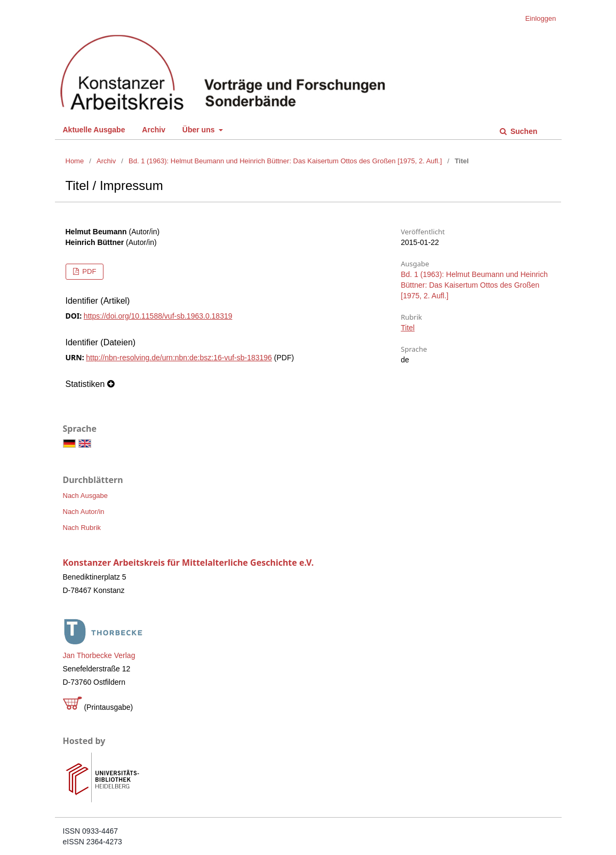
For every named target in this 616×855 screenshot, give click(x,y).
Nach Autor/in (84, 512)
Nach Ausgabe (86, 496)
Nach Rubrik (82, 528)
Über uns (200, 130)
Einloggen (541, 18)
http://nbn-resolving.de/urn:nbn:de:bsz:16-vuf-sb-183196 (179, 358)
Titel (408, 328)
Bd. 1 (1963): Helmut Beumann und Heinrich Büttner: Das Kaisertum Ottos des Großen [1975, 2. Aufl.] (285, 161)
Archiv (154, 130)
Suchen (523, 131)
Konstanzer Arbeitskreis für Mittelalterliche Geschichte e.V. (189, 563)
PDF (89, 271)
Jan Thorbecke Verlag (99, 655)
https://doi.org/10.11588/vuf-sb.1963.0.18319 (158, 316)
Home (75, 161)
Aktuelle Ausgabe (94, 130)
